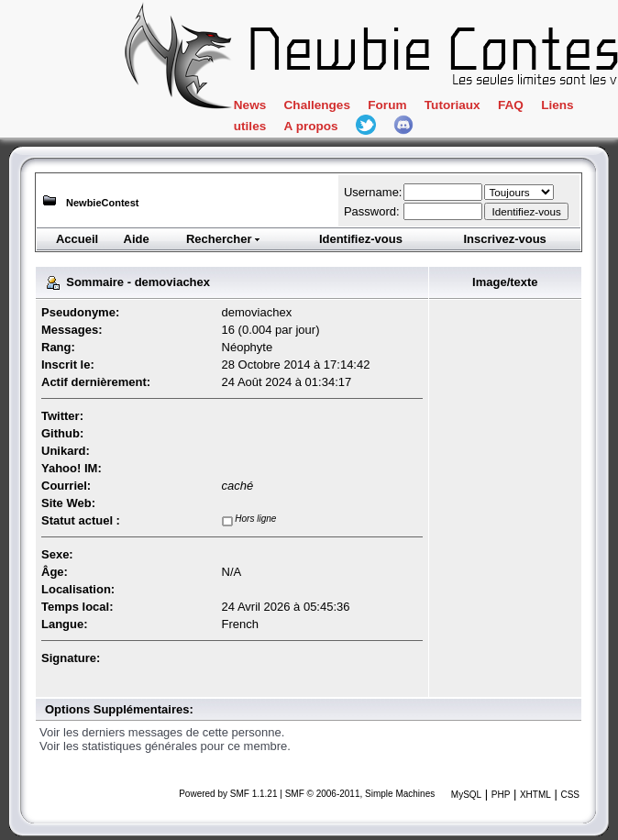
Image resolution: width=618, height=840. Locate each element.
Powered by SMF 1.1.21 (228, 794)
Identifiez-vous (361, 239)
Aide (137, 239)
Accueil (77, 239)
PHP (501, 795)
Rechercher (224, 239)
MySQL (466, 795)
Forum (387, 105)
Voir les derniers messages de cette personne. (162, 732)
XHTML (535, 795)
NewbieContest (102, 203)
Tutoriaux (452, 105)
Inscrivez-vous (504, 239)
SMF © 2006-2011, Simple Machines (360, 794)
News (250, 105)
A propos (311, 126)
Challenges (317, 105)
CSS (570, 795)
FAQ (511, 105)
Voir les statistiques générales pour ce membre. (165, 746)
